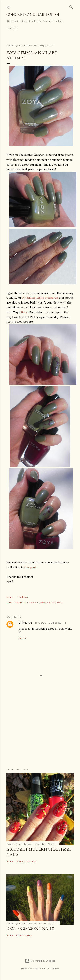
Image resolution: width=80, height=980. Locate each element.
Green (33, 602)
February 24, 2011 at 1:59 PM (50, 623)
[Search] (71, 6)
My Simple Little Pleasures (40, 298)
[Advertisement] (40, 732)
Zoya (59, 602)
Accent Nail (21, 602)
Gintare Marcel (51, 968)
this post (30, 567)
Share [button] (10, 597)
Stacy (24, 312)
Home (13, 28)
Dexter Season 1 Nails (30, 928)
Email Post (22, 597)
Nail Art (51, 602)
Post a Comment (26, 861)
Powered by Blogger (40, 961)
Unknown (25, 623)
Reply (22, 638)
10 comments (24, 935)
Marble (41, 602)
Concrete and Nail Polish (33, 14)
